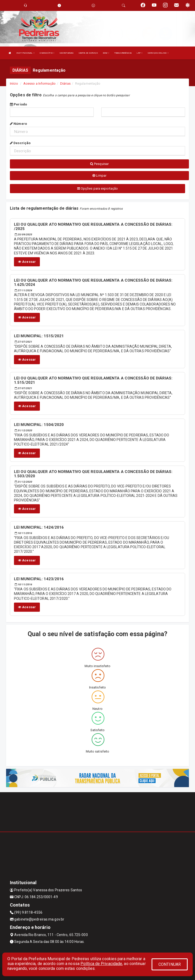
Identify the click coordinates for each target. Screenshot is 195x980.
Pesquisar (99, 164)
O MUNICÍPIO (47, 53)
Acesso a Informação (39, 83)
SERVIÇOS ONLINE (158, 53)
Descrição (20, 143)
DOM (106, 53)
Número (18, 124)
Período (18, 104)
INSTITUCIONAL (25, 53)
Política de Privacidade (101, 964)
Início (14, 83)
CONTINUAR (170, 964)
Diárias (65, 83)
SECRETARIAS (67, 53)
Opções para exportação (97, 188)
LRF (140, 53)
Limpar (99, 175)
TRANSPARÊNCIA (123, 53)
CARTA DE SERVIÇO (88, 53)
